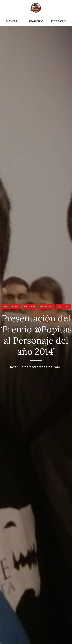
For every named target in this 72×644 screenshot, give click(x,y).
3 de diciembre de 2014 (41, 367)
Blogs (16, 306)
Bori (14, 367)
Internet (47, 306)
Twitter (63, 306)
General (30, 306)
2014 (5, 306)
